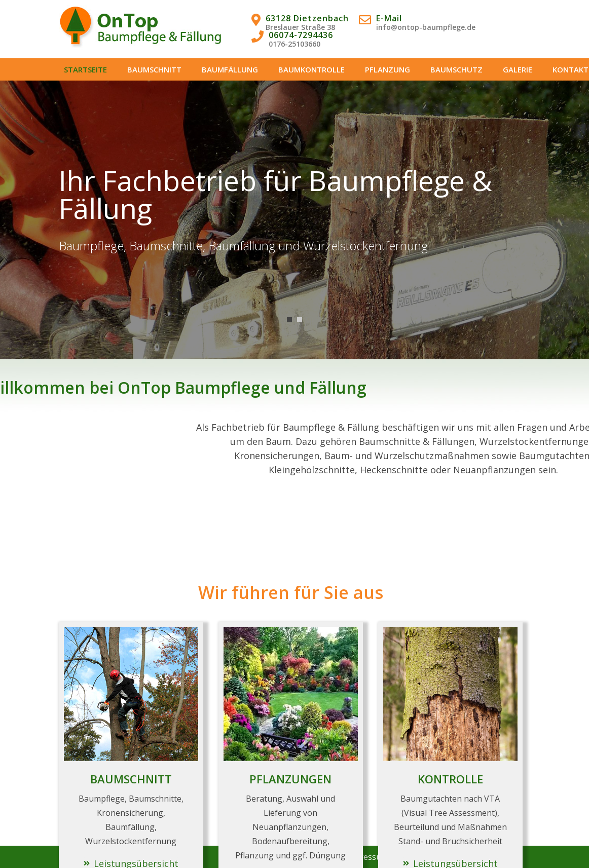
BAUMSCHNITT (154, 69)
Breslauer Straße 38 (300, 27)
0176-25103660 (294, 44)
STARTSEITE (85, 69)
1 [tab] (289, 320)
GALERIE (518, 69)
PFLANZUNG (388, 69)
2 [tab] (300, 320)
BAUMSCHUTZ (456, 69)
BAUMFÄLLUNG (230, 69)
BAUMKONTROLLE (311, 69)
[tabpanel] (294, 220)
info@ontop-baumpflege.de (426, 27)
